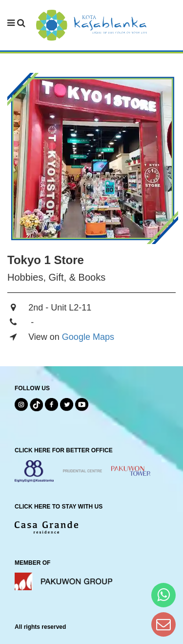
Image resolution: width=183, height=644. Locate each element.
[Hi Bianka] (163, 595)
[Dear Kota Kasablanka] (163, 624)
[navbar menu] (16, 23)
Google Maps (88, 337)
